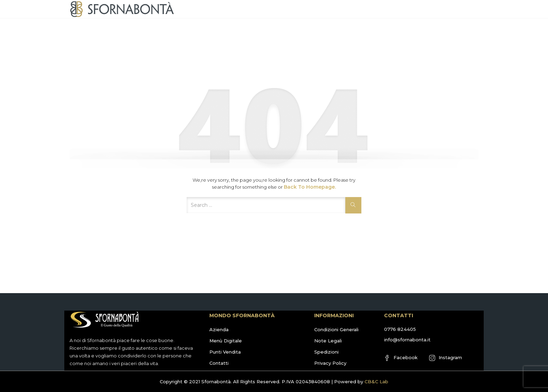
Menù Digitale (226, 341)
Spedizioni (326, 352)
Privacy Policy (330, 363)
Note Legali (328, 341)
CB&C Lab (376, 382)
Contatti (219, 363)
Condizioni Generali (336, 329)
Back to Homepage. (310, 187)
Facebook (401, 358)
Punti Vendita (225, 352)
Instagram (446, 358)
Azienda (219, 329)
